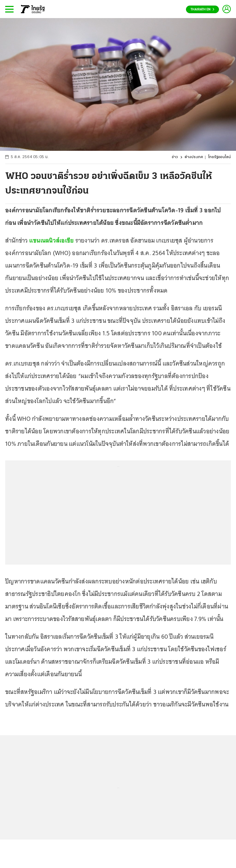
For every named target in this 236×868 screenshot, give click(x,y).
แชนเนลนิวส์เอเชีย (52, 240)
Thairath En (202, 10)
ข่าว (175, 157)
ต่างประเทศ (194, 157)
